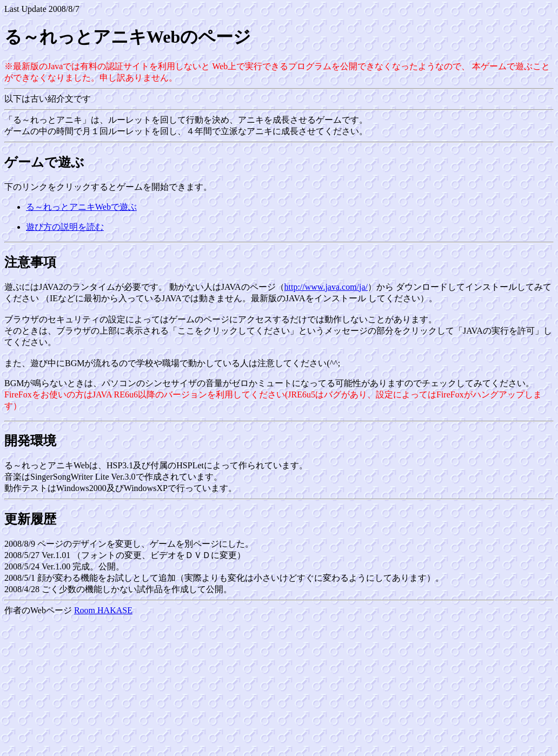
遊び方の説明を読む (65, 227)
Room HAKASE (103, 610)
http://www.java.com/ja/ (326, 287)
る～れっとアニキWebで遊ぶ (81, 207)
